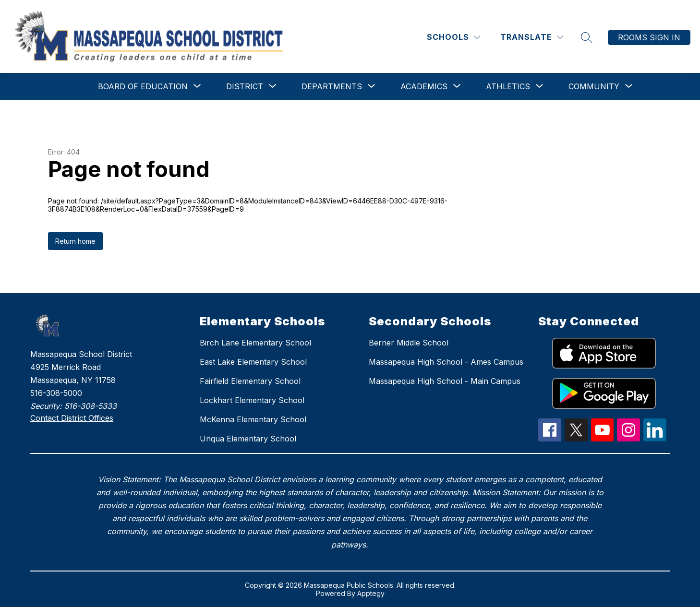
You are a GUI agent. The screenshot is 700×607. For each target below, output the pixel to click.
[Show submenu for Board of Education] (143, 86)
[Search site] (587, 37)
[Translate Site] (532, 37)
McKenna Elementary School (253, 419)
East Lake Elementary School (253, 362)
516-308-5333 (91, 406)
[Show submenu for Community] (594, 86)
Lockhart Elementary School (252, 400)
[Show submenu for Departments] (332, 86)
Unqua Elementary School (248, 439)
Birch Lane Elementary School (255, 343)
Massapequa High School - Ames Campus (446, 362)
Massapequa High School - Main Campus (445, 381)
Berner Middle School (409, 343)
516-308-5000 (56, 393)
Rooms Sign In (649, 37)
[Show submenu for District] (245, 86)
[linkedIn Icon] (655, 439)
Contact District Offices (72, 418)
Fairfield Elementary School (250, 381)
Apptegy (371, 593)
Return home (75, 241)
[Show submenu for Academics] (424, 86)
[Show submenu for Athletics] (508, 86)
